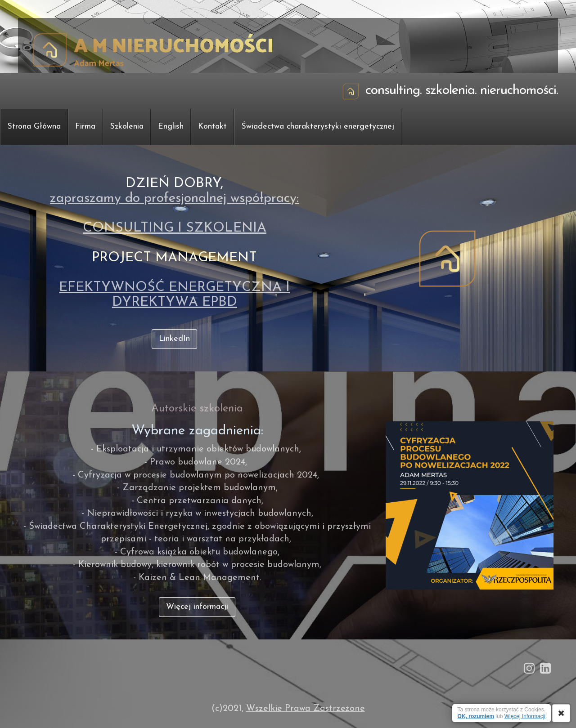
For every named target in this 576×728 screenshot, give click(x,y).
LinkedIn (174, 339)
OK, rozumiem (476, 716)
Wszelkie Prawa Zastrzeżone (306, 709)
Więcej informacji (197, 607)
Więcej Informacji (525, 716)
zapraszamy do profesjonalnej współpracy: (174, 199)
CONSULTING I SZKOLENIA (175, 228)
